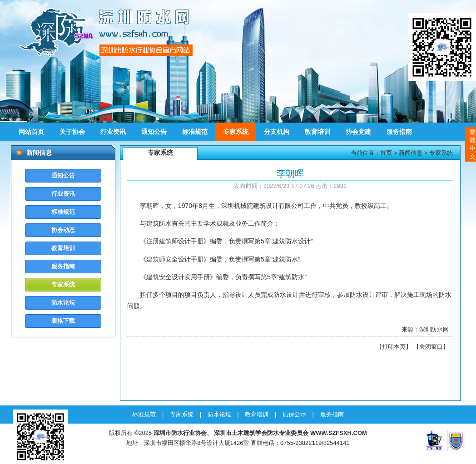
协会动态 (63, 230)
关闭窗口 (431, 347)
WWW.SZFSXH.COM (339, 433)
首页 (386, 153)
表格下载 (63, 321)
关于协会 (72, 132)
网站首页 (31, 132)
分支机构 (277, 132)
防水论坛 (63, 303)
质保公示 (294, 414)
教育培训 (317, 132)
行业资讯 (113, 132)
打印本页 (394, 347)
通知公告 (154, 132)
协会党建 (358, 132)
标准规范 (195, 132)
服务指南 (399, 132)
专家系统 (236, 132)
